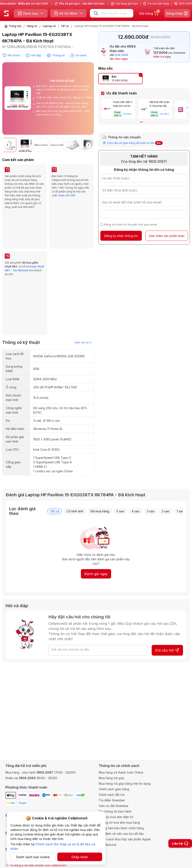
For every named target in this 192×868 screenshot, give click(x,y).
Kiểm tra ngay (162, 57)
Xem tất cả (83, 268)
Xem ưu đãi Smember (114, 806)
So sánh (81, 55)
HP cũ (65, 26)
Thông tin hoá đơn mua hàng (119, 823)
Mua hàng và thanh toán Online (121, 772)
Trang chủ (15, 26)
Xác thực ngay (119, 59)
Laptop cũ (49, 26)
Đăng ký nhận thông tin (121, 234)
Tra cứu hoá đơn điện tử (116, 817)
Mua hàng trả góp (111, 778)
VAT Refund (107, 845)
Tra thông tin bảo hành (115, 811)
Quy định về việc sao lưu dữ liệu (121, 834)
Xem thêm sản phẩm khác (167, 234)
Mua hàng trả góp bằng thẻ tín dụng (125, 784)
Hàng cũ (32, 26)
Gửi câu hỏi (167, 576)
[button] (88, 145)
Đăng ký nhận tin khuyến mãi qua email (131, 223)
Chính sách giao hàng (114, 789)
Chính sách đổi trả (112, 795)
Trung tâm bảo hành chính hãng (121, 828)
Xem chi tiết (67, 195)
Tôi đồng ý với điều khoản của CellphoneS (38, 865)
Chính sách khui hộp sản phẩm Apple (125, 839)
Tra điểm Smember (112, 800)
